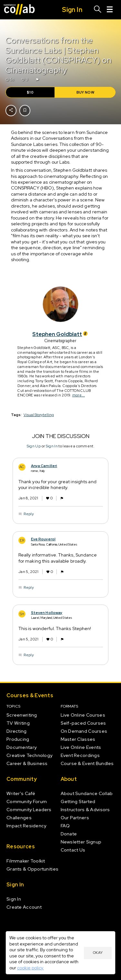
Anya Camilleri (44, 466)
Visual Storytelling (39, 415)
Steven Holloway (46, 613)
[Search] (98, 10)
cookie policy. (30, 968)
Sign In (51, 446)
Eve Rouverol (43, 539)
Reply (29, 514)
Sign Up (33, 446)
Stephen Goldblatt (60, 334)
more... (78, 395)
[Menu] (110, 10)
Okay (98, 953)
